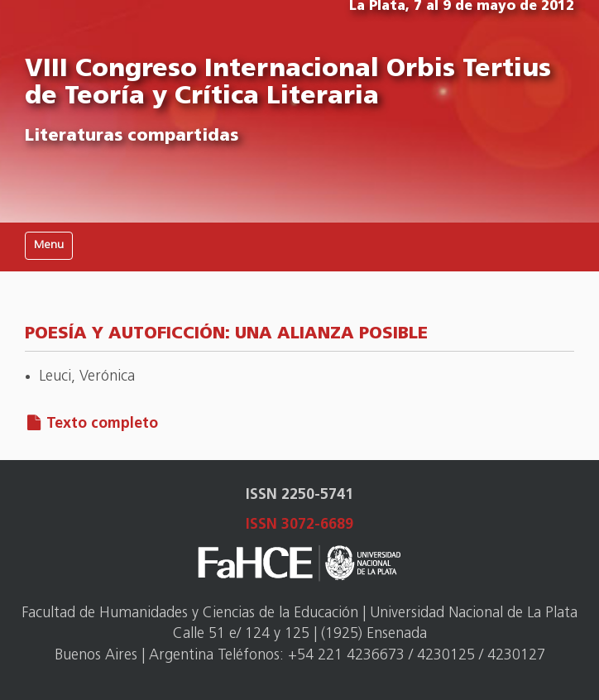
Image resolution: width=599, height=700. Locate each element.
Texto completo (102, 424)
